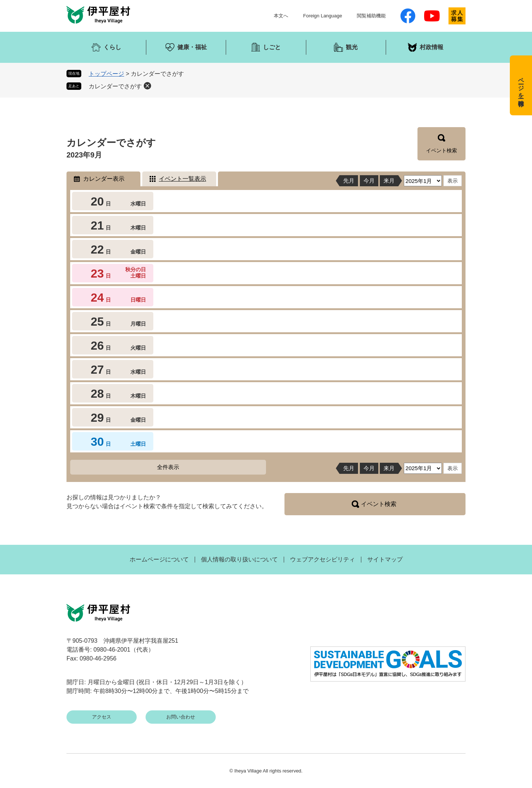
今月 (369, 181)
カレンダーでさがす (115, 86)
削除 (147, 86)
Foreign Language (323, 16)
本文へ (281, 16)
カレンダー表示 (104, 179)
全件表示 (168, 467)
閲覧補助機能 (371, 16)
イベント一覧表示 (183, 179)
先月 (349, 181)
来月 (389, 181)
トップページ (106, 74)
